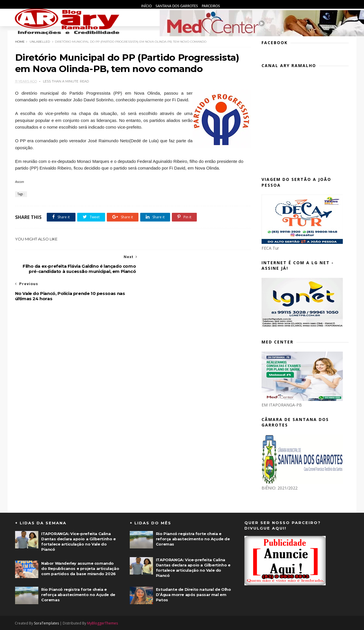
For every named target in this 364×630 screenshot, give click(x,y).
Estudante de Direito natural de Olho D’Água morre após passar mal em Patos (193, 594)
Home (20, 41)
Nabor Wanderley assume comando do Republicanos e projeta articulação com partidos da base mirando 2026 (80, 568)
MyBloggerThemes (103, 623)
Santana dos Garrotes (177, 6)
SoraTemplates (47, 623)
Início (147, 6)
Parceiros (211, 6)
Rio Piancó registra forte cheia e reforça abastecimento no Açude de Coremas (78, 594)
